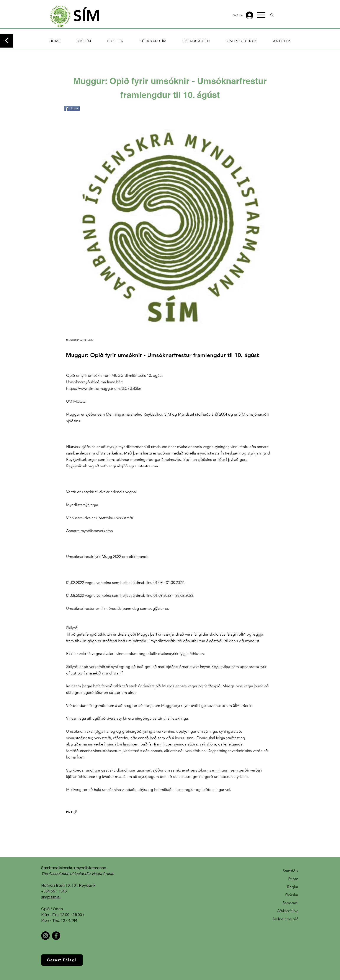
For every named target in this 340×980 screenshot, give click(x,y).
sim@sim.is (50, 897)
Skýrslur (292, 895)
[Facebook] (56, 936)
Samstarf (290, 903)
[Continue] (7, 41)
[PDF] (72, 812)
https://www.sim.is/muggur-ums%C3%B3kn (104, 388)
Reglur (293, 887)
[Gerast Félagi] (62, 960)
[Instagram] (45, 936)
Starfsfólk (290, 871)
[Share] (72, 109)
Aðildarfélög (288, 911)
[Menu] (261, 15)
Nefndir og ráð (286, 919)
